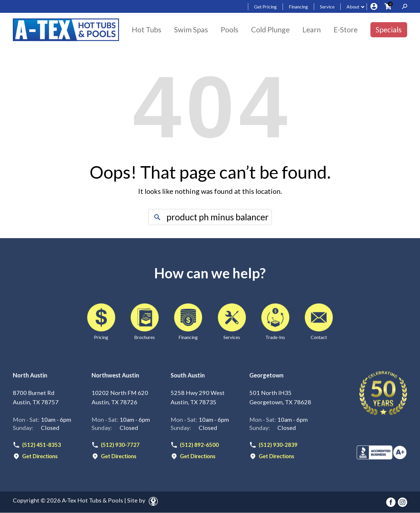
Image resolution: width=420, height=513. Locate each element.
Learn (312, 29)
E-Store (346, 29)
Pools (230, 29)
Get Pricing (265, 7)
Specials (389, 29)
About (353, 7)
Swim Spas (191, 29)
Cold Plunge (270, 29)
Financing (298, 7)
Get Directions (42, 457)
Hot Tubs (147, 29)
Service (327, 7)
